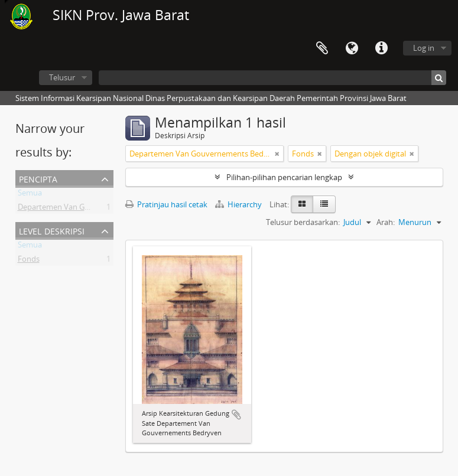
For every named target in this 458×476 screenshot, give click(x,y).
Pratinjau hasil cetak (166, 204)
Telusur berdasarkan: (303, 222)
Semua (30, 195)
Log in (424, 48)
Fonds (29, 261)
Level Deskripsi (52, 230)
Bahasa (352, 48)
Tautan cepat (381, 48)
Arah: (386, 222)
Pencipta (38, 178)
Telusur (62, 77)
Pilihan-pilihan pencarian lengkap (284, 177)
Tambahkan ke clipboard (236, 415)
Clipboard (322, 48)
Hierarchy (239, 204)
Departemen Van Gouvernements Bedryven (95, 209)
